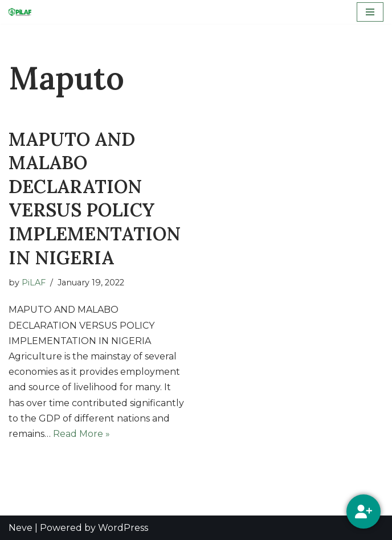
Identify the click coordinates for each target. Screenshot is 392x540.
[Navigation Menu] (370, 12)
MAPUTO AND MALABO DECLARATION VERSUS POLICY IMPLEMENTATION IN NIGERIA (95, 199)
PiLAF (34, 283)
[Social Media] (364, 512)
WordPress (123, 528)
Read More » (81, 434)
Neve (21, 528)
